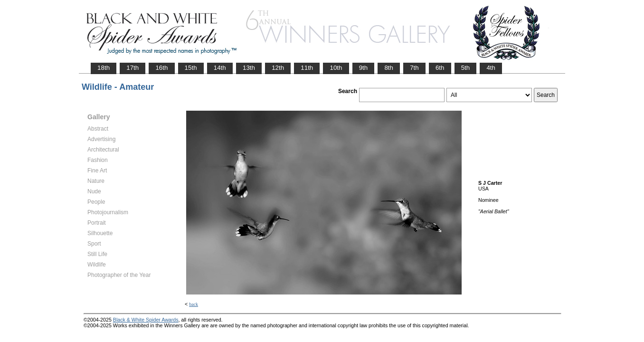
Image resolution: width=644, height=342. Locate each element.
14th (220, 68)
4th (491, 68)
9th (364, 68)
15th (191, 68)
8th (389, 68)
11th (307, 68)
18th (104, 68)
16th (161, 68)
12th (278, 68)
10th (336, 68)
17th (133, 68)
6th (440, 68)
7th (414, 68)
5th (466, 68)
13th (249, 68)
